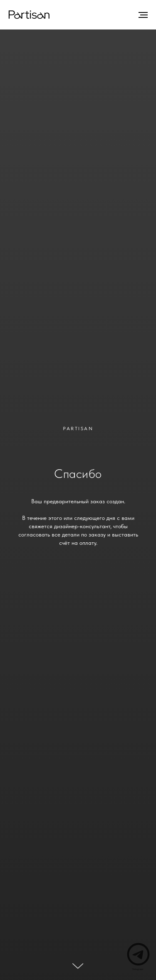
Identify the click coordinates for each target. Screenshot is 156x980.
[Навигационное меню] (143, 15)
